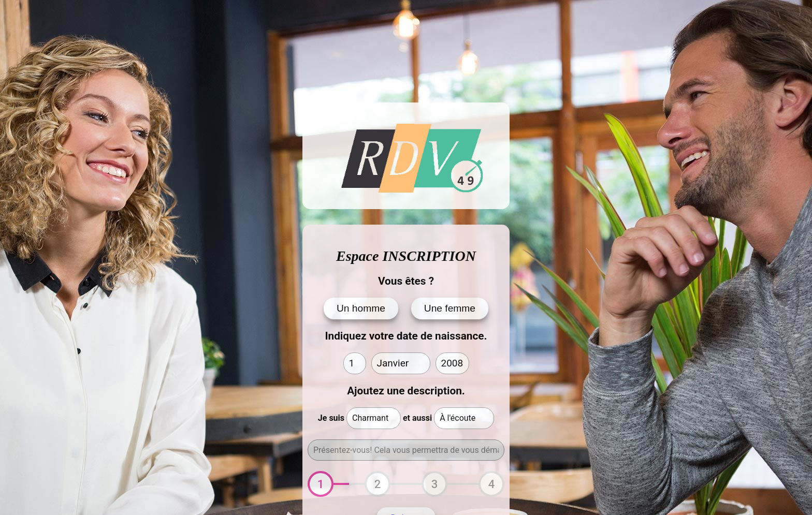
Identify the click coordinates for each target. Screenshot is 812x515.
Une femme (450, 308)
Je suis (331, 418)
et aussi (417, 418)
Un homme (361, 308)
